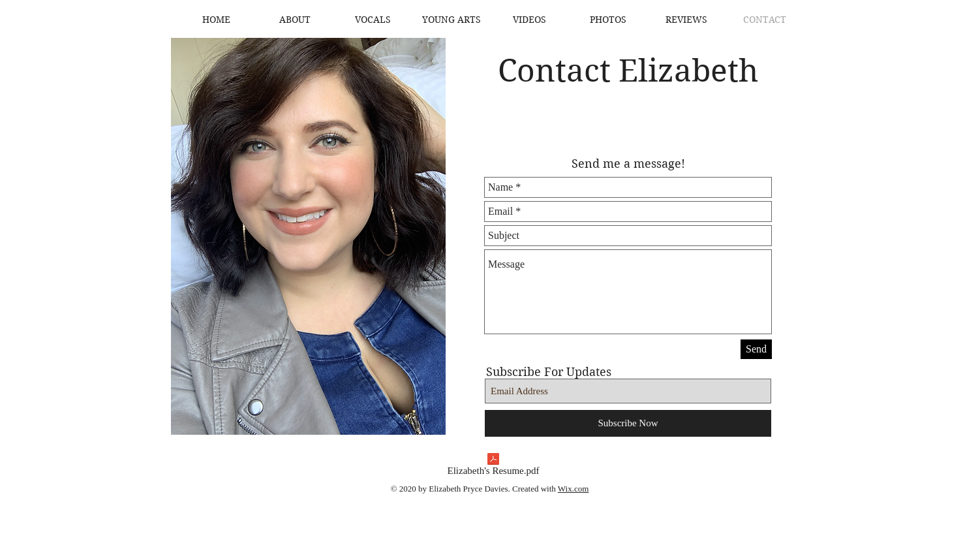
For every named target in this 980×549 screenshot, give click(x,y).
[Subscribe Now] (628, 423)
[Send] (756, 349)
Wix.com (574, 489)
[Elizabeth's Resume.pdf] (493, 467)
